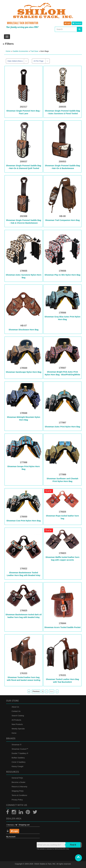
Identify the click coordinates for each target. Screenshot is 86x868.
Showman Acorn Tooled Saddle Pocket (62, 627)
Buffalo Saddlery (18, 758)
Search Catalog (18, 716)
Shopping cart (24, 825)
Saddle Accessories (20, 51)
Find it (73, 845)
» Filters (8, 44)
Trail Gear (34, 51)
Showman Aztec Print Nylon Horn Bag (62, 427)
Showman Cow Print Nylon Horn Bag (24, 521)
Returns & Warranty (19, 787)
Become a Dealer (18, 782)
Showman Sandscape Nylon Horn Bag (23, 372)
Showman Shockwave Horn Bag (24, 330)
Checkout (77, 23)
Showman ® (17, 745)
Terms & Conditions (19, 795)
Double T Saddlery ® (20, 753)
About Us (15, 707)
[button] (78, 858)
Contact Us (16, 711)
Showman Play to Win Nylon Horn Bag (62, 275)
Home (8, 51)
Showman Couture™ (20, 749)
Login (67, 23)
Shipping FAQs (18, 791)
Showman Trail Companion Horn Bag (62, 220)
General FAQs (17, 778)
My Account (11, 837)
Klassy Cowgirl (17, 766)
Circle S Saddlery (18, 762)
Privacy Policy (17, 800)
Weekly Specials (18, 729)
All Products (16, 720)
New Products (17, 724)
